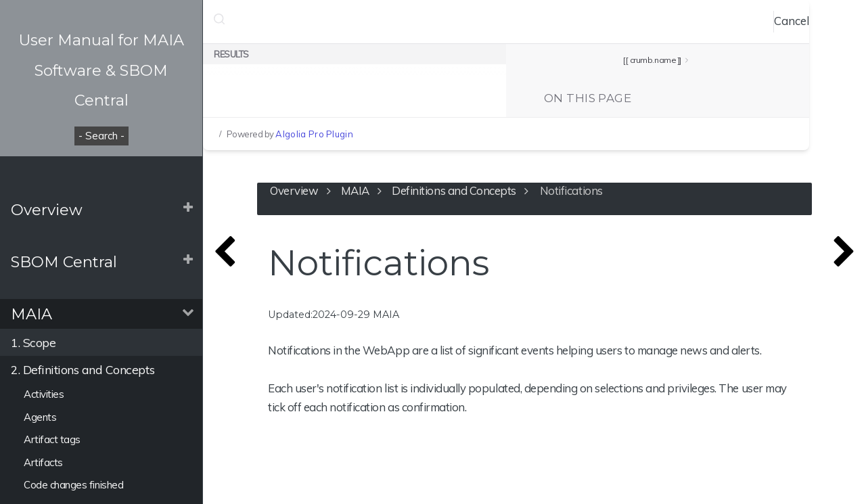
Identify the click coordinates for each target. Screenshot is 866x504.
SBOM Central (64, 262)
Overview (47, 210)
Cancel (792, 21)
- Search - (101, 136)
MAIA (31, 314)
